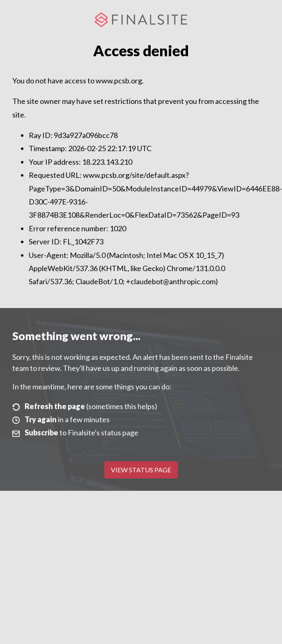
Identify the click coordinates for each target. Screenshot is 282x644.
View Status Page (141, 470)
